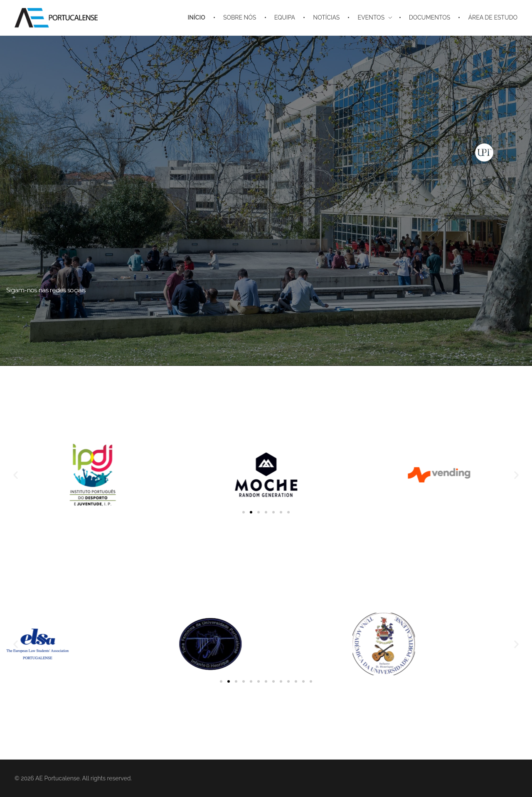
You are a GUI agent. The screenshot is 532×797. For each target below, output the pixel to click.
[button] (16, 475)
